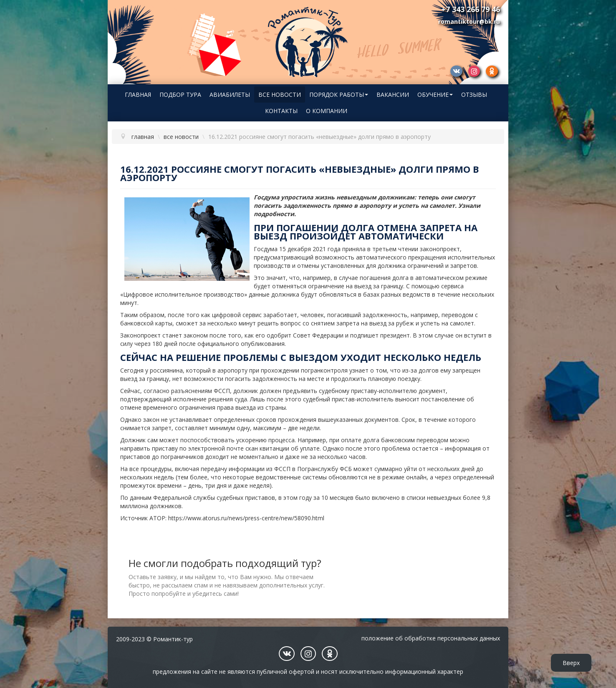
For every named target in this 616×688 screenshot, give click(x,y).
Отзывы (474, 95)
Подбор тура (180, 95)
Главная (138, 95)
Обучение (435, 95)
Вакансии (393, 95)
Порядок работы (339, 95)
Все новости (280, 95)
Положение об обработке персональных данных (431, 638)
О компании (327, 111)
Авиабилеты (230, 95)
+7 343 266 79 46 (471, 9)
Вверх (571, 663)
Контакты (281, 111)
